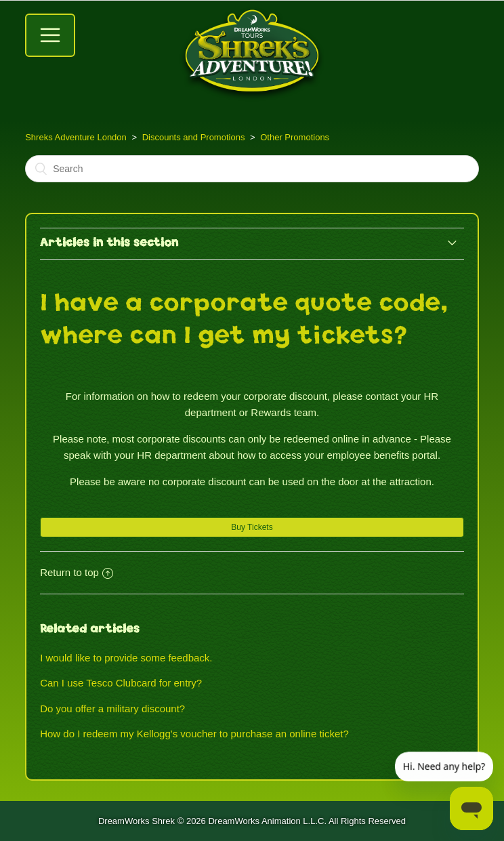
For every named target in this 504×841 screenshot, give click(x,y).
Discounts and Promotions (194, 137)
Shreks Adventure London (76, 137)
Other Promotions (295, 137)
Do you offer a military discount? (112, 709)
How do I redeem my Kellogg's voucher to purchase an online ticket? (194, 734)
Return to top (77, 572)
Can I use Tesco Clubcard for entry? (121, 683)
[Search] (252, 169)
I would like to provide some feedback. (126, 658)
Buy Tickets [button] (252, 527)
